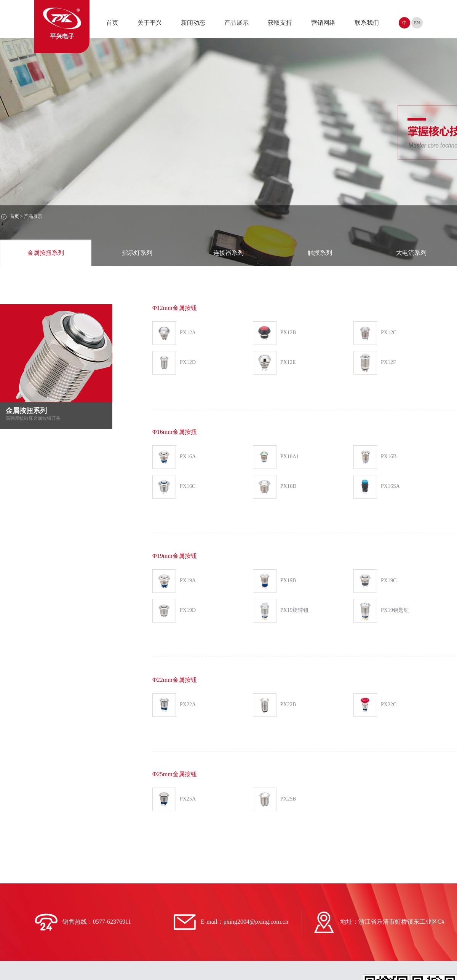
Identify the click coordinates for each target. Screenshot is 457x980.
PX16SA (377, 487)
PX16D (275, 487)
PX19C (375, 581)
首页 (112, 23)
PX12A (174, 333)
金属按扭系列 (46, 253)
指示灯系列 (137, 253)
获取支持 (280, 23)
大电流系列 (411, 253)
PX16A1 (276, 457)
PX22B (274, 705)
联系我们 (367, 23)
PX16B (375, 457)
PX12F (375, 363)
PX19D (174, 611)
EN (417, 23)
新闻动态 (193, 23)
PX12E (274, 363)
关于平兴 (150, 23)
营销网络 (323, 23)
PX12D (174, 363)
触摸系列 (320, 253)
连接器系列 (228, 253)
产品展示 (236, 23)
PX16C (174, 487)
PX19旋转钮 (281, 611)
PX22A (174, 705)
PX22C (375, 705)
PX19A (174, 581)
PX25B (274, 799)
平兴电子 (62, 24)
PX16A (174, 457)
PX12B (274, 333)
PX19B (274, 581)
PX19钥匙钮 (381, 611)
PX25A (174, 799)
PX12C (375, 333)
